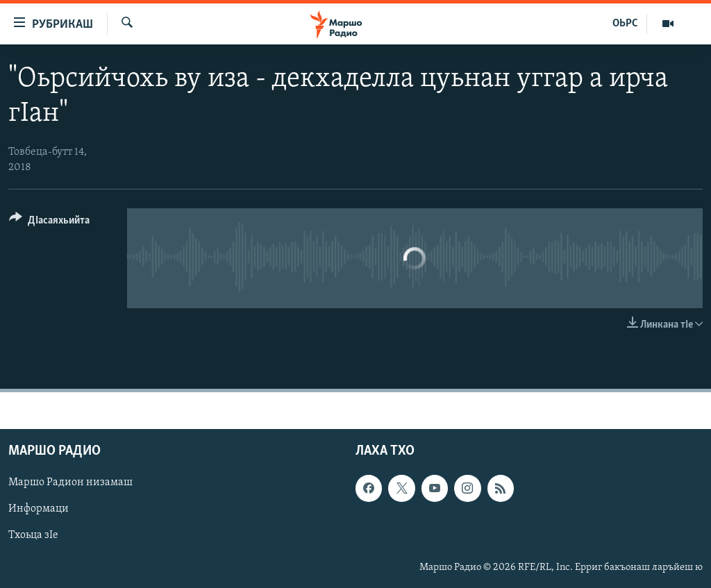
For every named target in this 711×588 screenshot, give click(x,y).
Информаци (39, 510)
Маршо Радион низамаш (70, 483)
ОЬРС (625, 24)
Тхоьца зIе (33, 536)
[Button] (49, 222)
